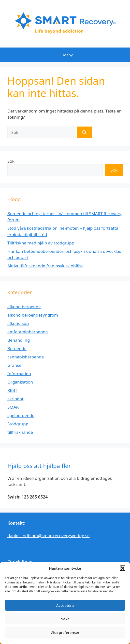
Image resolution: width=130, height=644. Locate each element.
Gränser (15, 365)
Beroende (17, 348)
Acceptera (65, 605)
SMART (14, 407)
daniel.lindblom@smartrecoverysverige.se (49, 536)
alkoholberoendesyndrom (33, 315)
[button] (123, 568)
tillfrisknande (20, 432)
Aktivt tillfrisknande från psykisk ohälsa (45, 266)
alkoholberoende (24, 307)
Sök (11, 161)
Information (19, 374)
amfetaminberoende (28, 332)
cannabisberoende (26, 357)
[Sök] (84, 132)
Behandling (19, 340)
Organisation (20, 382)
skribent (15, 399)
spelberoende (21, 415)
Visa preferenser (65, 632)
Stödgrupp (18, 424)
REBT (12, 390)
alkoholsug (18, 323)
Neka (65, 619)
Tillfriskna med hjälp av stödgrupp (41, 243)
